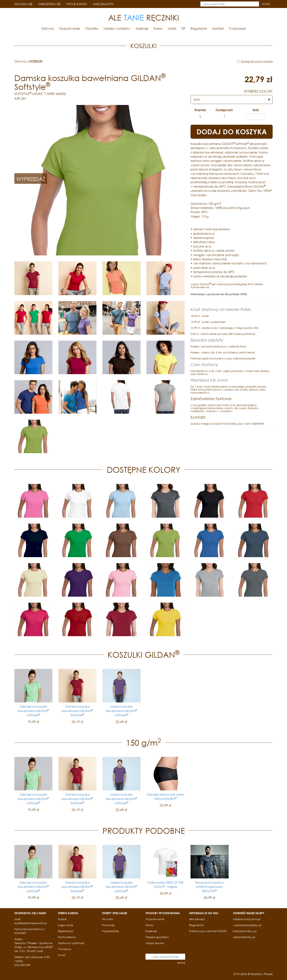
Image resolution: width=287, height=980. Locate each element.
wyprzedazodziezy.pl (247, 925)
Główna (48, 28)
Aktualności (197, 919)
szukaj (266, 4)
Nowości (108, 919)
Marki (172, 28)
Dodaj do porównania (257, 61)
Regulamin (199, 28)
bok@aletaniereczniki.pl (31, 923)
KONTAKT (258, 424)
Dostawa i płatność (71, 943)
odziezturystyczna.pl (247, 919)
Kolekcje (142, 28)
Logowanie (66, 925)
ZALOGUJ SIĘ (23, 4)
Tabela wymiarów (117, 28)
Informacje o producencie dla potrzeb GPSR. (219, 294)
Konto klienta (67, 937)
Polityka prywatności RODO (208, 931)
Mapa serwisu (155, 943)
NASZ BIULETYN (103, 4)
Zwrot (62, 955)
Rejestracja (66, 931)
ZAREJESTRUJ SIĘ (49, 4)
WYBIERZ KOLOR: (258, 91)
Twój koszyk (237, 28)
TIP (183, 28)
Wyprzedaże (110, 931)
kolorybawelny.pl (245, 931)
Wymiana (65, 949)
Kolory (158, 28)
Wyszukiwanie (69, 28)
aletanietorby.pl (244, 937)
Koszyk (62, 919)
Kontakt (218, 28)
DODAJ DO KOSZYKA (232, 132)
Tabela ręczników (157, 937)
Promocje (108, 925)
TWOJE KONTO (77, 4)
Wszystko (92, 28)
